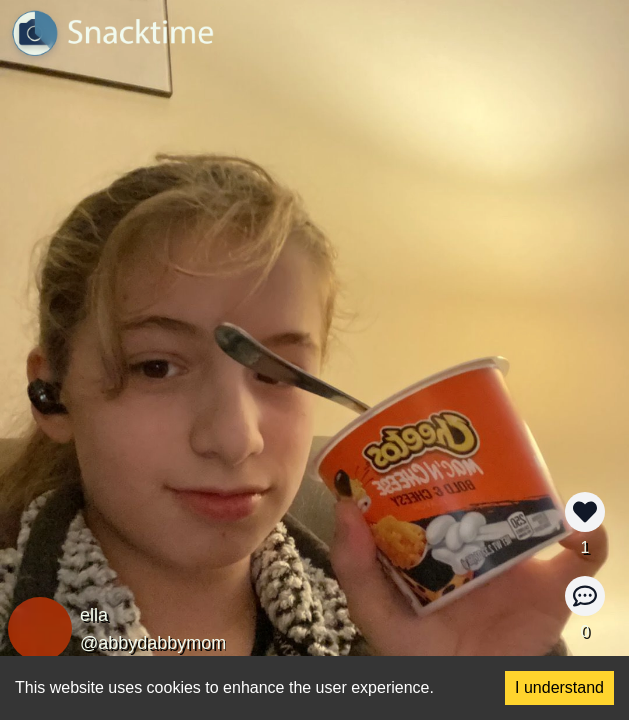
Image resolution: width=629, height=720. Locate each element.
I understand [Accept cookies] (559, 687)
